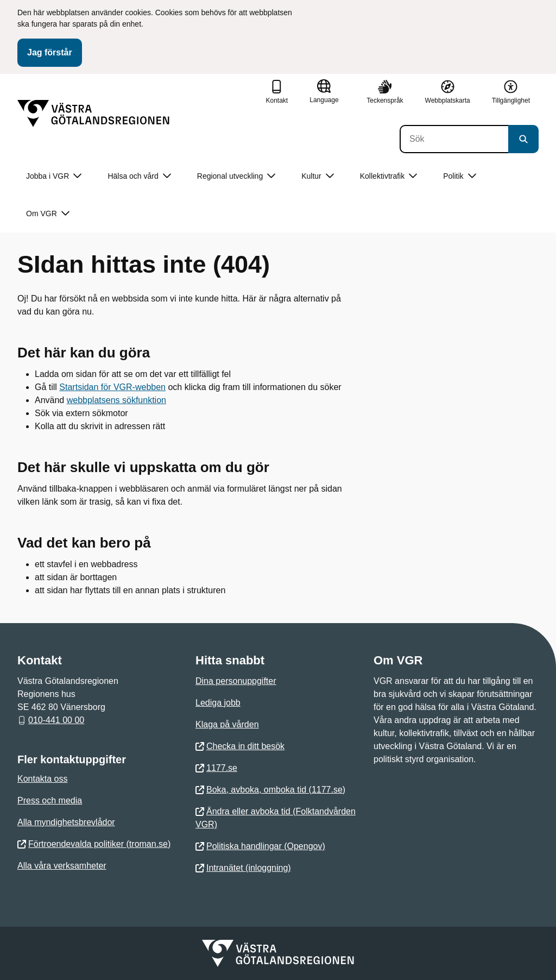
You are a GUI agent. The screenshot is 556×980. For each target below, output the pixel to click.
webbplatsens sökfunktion (116, 400)
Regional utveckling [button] (236, 176)
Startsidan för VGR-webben (112, 387)
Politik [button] (459, 176)
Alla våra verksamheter (62, 866)
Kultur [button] (318, 176)
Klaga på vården (227, 724)
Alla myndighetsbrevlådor (66, 822)
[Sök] (454, 139)
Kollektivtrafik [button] (388, 176)
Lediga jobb (218, 703)
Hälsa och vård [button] (139, 176)
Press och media (50, 800)
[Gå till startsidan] (93, 114)
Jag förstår (50, 52)
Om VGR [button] (48, 214)
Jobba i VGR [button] (54, 176)
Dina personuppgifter (236, 681)
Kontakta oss (43, 779)
